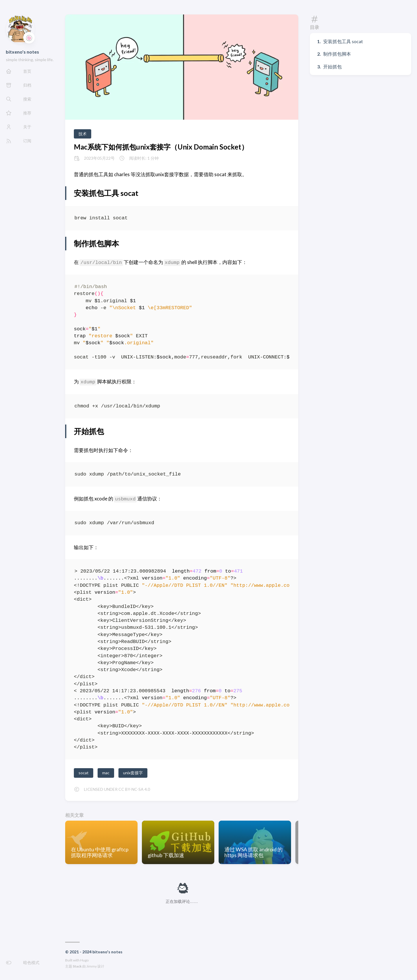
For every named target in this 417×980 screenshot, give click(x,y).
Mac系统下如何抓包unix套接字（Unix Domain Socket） (161, 147)
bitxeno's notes (22, 52)
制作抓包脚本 (337, 54)
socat (84, 773)
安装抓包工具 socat (343, 41)
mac (106, 773)
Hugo (84, 960)
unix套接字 (133, 773)
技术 (83, 134)
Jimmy (92, 966)
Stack (77, 966)
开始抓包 (332, 67)
